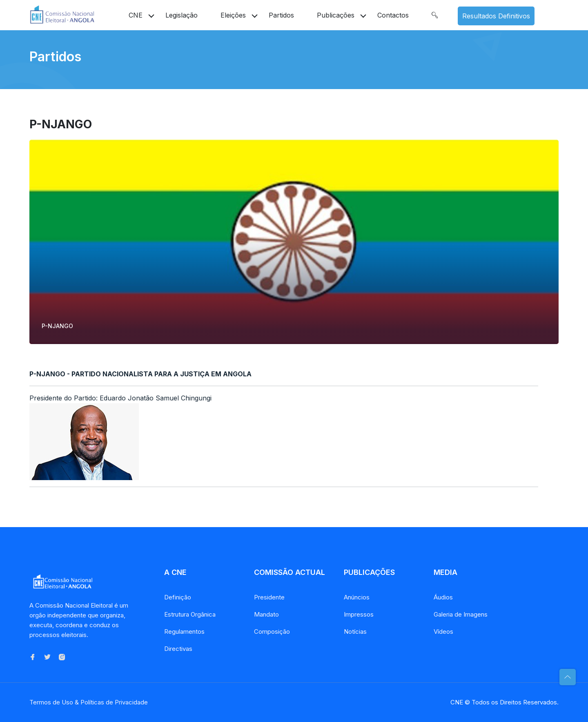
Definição (178, 597)
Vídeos (443, 631)
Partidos (281, 15)
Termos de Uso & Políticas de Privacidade (89, 702)
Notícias (355, 631)
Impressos (359, 614)
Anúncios (357, 597)
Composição (272, 631)
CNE (136, 15)
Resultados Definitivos (496, 16)
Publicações (336, 15)
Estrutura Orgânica (190, 614)
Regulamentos (184, 631)
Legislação (182, 15)
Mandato (266, 614)
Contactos (393, 15)
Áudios (443, 597)
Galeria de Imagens (461, 614)
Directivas (178, 649)
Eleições (233, 15)
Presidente (269, 597)
